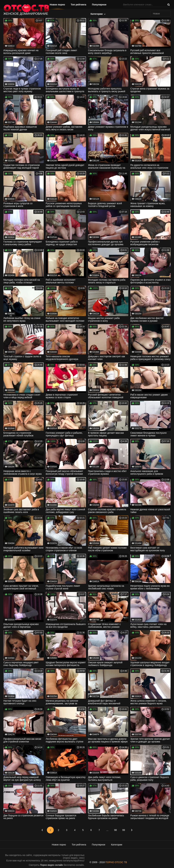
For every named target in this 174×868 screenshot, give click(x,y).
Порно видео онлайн (52, 865)
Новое (156, 14)
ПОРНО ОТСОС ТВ (116, 862)
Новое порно (57, 5)
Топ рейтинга (78, 5)
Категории (97, 14)
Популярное (99, 5)
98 (116, 830)
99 (124, 830)
